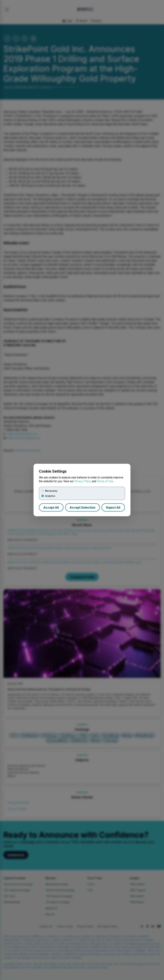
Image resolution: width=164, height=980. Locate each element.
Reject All (113, 507)
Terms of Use (105, 481)
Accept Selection (83, 507)
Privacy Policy (83, 481)
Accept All (51, 507)
